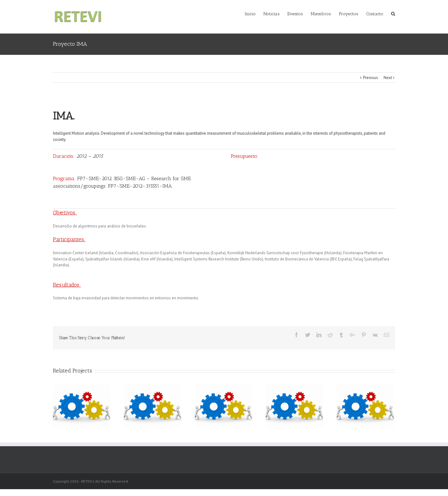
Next (388, 78)
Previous (371, 78)
